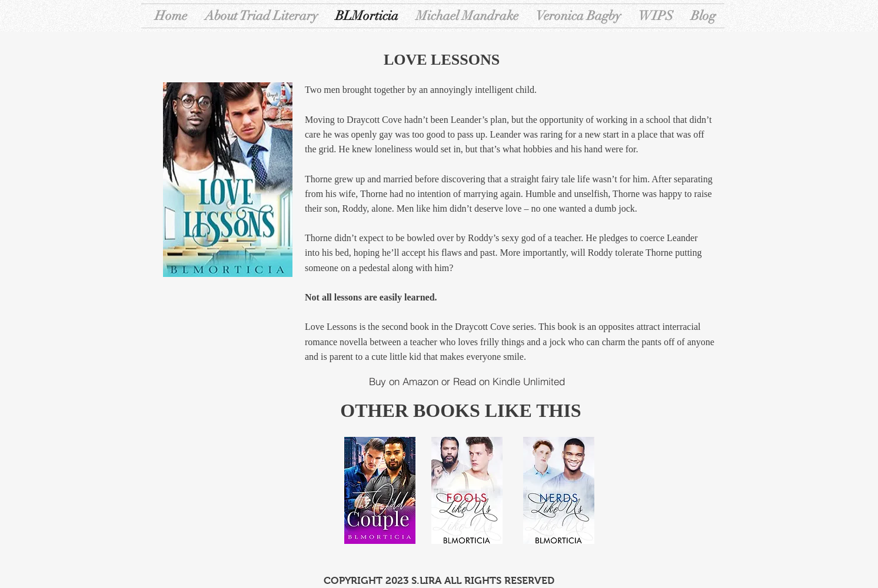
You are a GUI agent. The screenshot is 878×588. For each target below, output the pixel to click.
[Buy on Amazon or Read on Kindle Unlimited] (467, 382)
